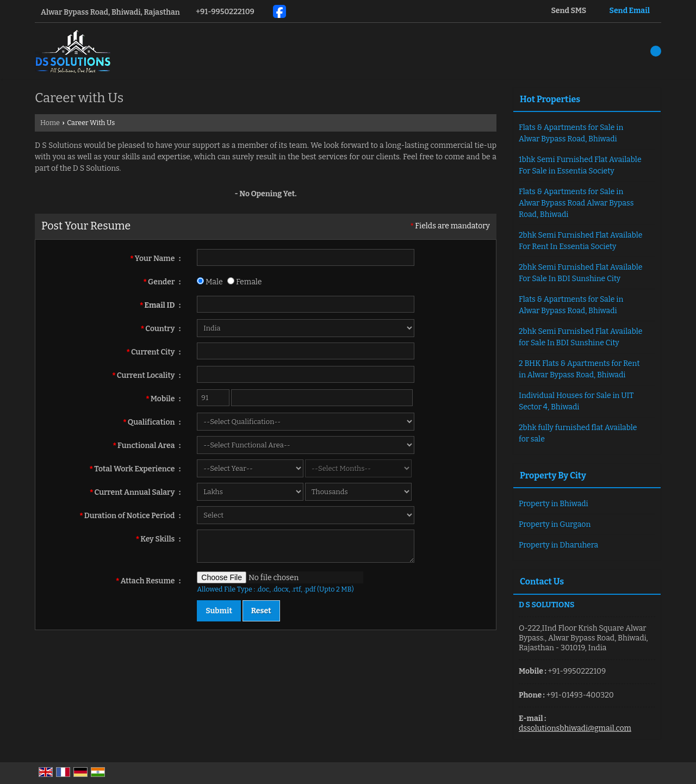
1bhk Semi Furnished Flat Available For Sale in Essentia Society (580, 165)
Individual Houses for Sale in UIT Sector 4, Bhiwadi (576, 401)
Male (210, 282)
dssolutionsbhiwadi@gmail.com (575, 728)
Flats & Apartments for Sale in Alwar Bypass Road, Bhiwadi (571, 133)
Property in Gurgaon (555, 524)
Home (50, 123)
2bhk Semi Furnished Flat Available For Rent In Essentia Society (581, 241)
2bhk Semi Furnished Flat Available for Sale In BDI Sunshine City (581, 337)
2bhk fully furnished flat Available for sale (578, 433)
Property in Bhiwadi (554, 504)
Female (244, 282)
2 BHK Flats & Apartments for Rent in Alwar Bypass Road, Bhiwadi (579, 369)
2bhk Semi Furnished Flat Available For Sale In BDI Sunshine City (581, 273)
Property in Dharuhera (558, 545)
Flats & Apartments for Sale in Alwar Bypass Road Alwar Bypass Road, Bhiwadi (576, 203)
